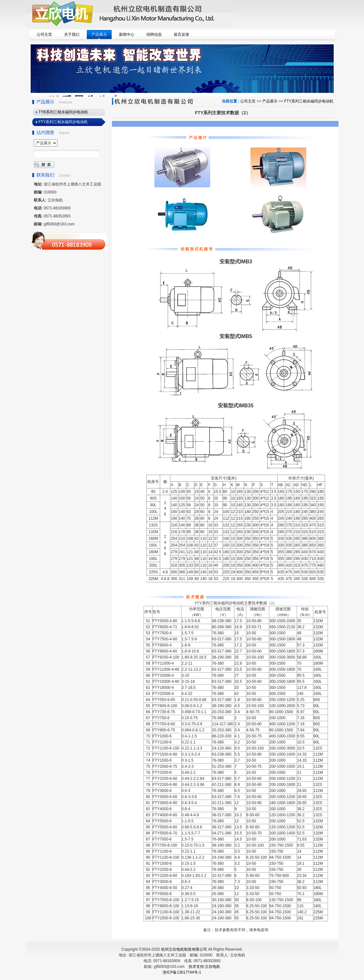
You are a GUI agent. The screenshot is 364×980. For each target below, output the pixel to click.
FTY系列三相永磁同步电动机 (309, 101)
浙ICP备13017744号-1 (182, 972)
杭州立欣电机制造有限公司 (184, 949)
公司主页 (248, 101)
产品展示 (270, 101)
